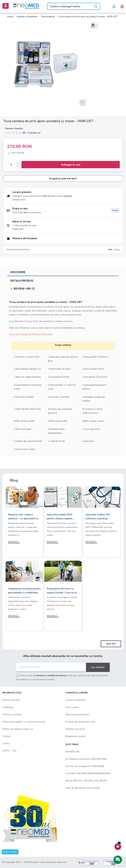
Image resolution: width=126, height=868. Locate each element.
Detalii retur (18, 229)
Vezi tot (111, 644)
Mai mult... (14, 542)
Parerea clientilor (11, 700)
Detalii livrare (19, 200)
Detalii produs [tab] (22, 281)
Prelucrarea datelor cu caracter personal (24, 722)
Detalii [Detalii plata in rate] (115, 210)
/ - (31, 133)
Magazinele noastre (76, 736)
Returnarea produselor (77, 714)
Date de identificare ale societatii (83, 788)
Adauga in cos (71, 165)
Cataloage (8, 707)
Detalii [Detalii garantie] (117, 250)
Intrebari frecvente (75, 729)
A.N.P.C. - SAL (10, 751)
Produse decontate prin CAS (80, 722)
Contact (7, 736)
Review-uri (23, 289)
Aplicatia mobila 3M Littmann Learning (98, 517)
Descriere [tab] (18, 272)
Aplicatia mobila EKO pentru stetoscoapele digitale (60, 517)
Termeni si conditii (12, 714)
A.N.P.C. (6, 743)
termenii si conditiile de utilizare (51, 676)
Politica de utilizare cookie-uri (18, 729)
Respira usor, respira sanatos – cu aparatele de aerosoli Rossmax (24, 517)
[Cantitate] (11, 165)
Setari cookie (10, 852)
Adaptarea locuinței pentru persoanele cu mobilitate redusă (24, 591)
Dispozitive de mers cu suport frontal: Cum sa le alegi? (62, 591)
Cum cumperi (72, 707)
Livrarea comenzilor (76, 700)
